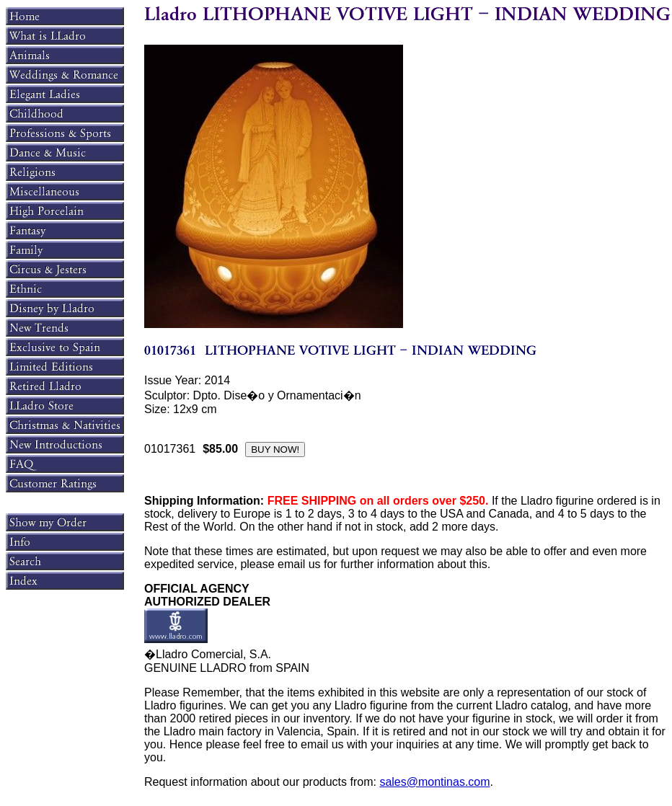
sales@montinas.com (434, 782)
